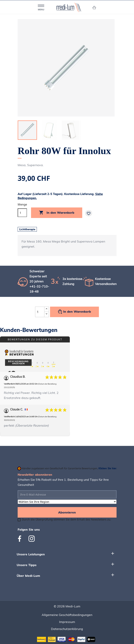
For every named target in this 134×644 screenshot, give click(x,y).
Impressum (67, 622)
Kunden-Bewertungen (29, 330)
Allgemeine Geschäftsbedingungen (67, 615)
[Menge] (22, 213)
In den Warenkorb (57, 213)
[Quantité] (40, 312)
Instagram (32, 539)
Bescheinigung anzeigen (18, 362)
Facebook (21, 539)
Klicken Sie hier (107, 468)
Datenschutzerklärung (67, 629)
